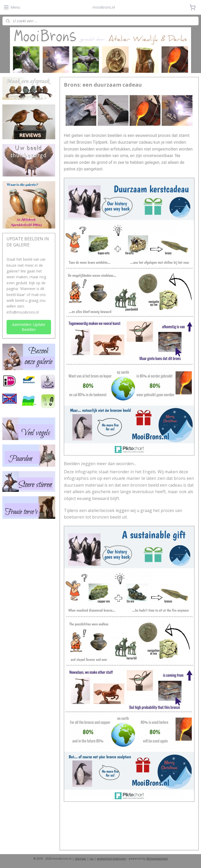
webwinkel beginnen (111, 858)
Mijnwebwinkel (157, 858)
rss (91, 858)
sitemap (80, 858)
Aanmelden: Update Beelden (29, 327)
